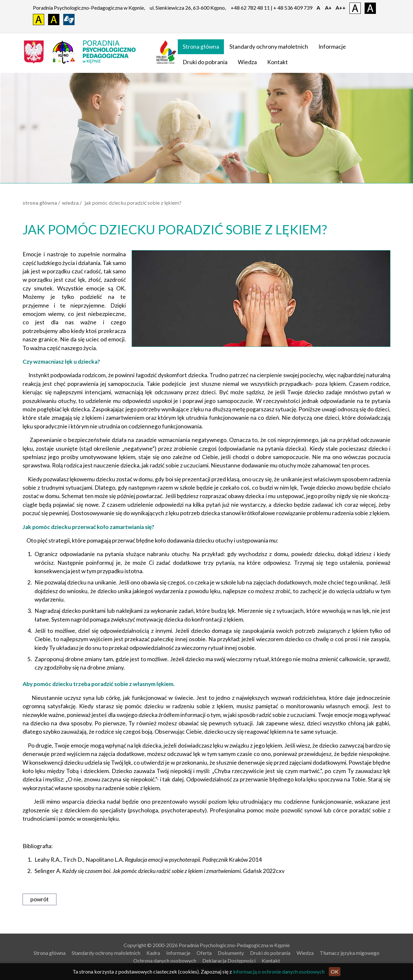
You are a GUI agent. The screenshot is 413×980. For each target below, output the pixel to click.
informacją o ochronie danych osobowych (279, 971)
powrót (40, 899)
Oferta (204, 953)
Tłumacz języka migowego (350, 953)
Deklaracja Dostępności (229, 960)
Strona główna (201, 47)
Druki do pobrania (205, 62)
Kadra (153, 953)
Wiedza (247, 62)
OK (335, 971)
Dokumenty (231, 953)
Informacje (332, 47)
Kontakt (277, 62)
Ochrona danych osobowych (165, 960)
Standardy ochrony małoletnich (269, 47)
